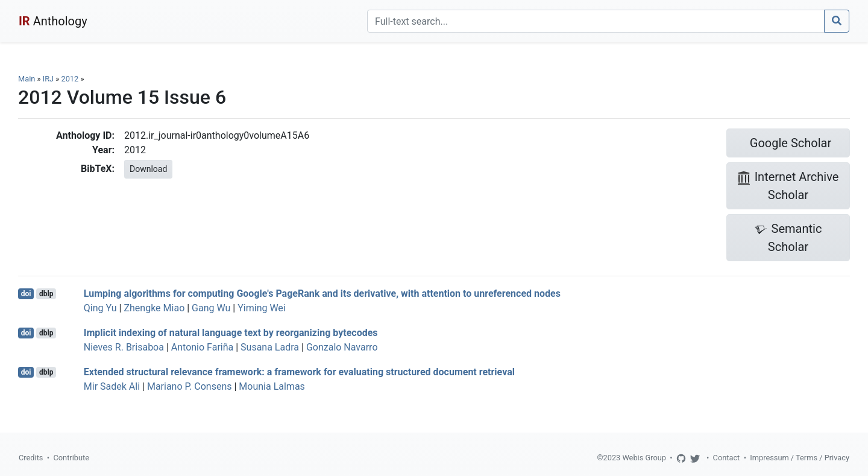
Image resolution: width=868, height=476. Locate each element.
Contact (727, 458)
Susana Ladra (270, 347)
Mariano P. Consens (190, 386)
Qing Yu (100, 308)
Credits (31, 458)
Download (148, 169)
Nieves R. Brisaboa (124, 347)
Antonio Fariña (202, 347)
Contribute (71, 458)
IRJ (48, 79)
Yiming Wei (262, 308)
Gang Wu (211, 308)
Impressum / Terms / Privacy (800, 458)
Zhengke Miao (154, 308)
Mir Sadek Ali (112, 386)
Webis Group (644, 458)
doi (26, 294)
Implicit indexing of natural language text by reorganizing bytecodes (231, 333)
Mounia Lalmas (272, 386)
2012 (70, 79)
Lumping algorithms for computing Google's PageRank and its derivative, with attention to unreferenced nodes (322, 294)
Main (27, 79)
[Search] (596, 21)
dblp (46, 294)
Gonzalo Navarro (342, 347)
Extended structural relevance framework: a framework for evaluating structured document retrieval (299, 372)
